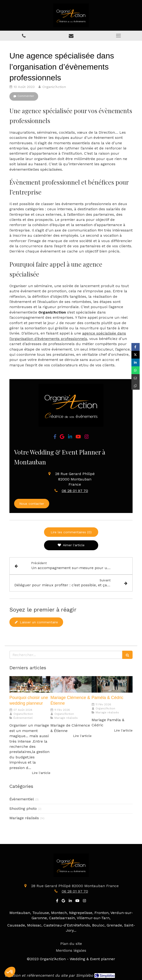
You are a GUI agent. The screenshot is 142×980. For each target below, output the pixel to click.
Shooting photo (23, 808)
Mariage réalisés (24, 818)
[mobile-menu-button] (118, 36)
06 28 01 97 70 (75, 491)
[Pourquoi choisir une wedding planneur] (30, 684)
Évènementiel (22, 799)
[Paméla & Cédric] (112, 684)
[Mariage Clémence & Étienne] (71, 684)
